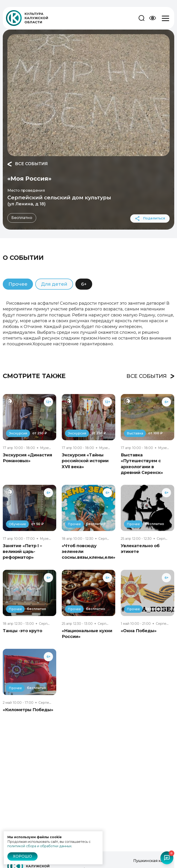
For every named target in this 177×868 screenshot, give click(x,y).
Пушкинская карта (151, 861)
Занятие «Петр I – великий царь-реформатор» (22, 552)
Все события (28, 164)
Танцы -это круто (22, 631)
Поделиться (150, 219)
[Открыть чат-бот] (167, 858)
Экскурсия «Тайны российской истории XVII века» (85, 461)
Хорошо (22, 856)
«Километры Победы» (28, 710)
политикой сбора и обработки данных (39, 846)
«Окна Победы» (139, 631)
